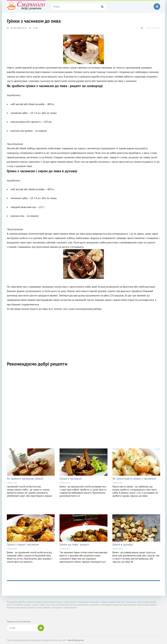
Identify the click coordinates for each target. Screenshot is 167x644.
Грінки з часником (71, 479)
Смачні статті (12, 483)
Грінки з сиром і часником (23, 544)
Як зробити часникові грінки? (25, 479)
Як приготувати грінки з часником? (134, 479)
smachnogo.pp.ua (76, 640)
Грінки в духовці (123, 544)
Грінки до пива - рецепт (74, 544)
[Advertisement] (83, 334)
